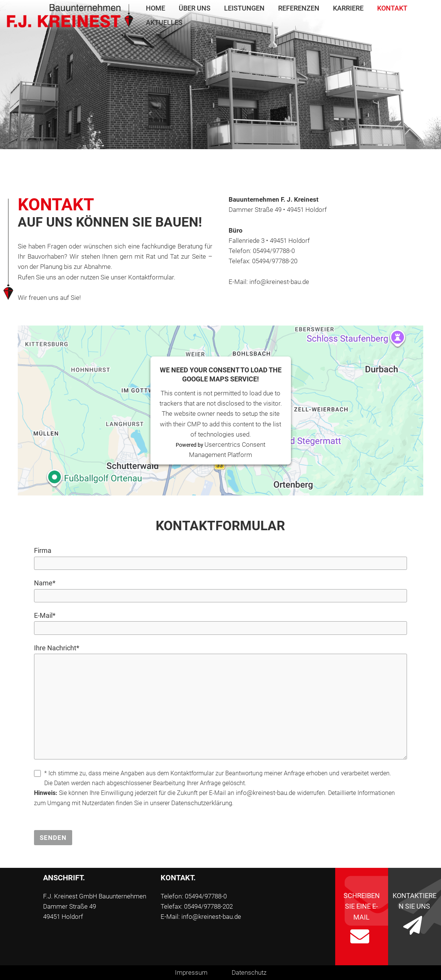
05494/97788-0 (274, 251)
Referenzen (299, 8)
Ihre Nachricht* (57, 648)
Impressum (191, 972)
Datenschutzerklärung (202, 803)
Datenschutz (249, 972)
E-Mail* (45, 615)
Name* (45, 583)
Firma (43, 550)
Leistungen (244, 8)
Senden (53, 838)
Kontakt (392, 8)
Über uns (195, 8)
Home (156, 8)
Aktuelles (164, 22)
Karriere (348, 8)
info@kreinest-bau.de (279, 282)
